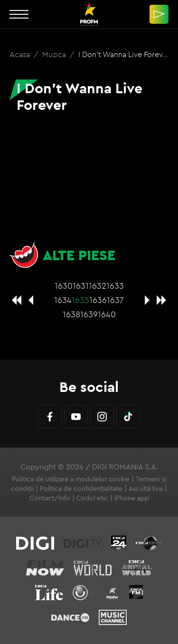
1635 (80, 300)
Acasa (21, 54)
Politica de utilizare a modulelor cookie (71, 479)
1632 (98, 286)
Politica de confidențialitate (81, 488)
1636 (98, 300)
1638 (71, 314)
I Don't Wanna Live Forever (124, 54)
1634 (63, 300)
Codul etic (92, 498)
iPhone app (132, 498)
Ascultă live (146, 488)
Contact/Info (50, 498)
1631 (81, 286)
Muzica (55, 54)
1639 (89, 314)
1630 (64, 286)
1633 (115, 286)
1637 (115, 300)
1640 (107, 314)
